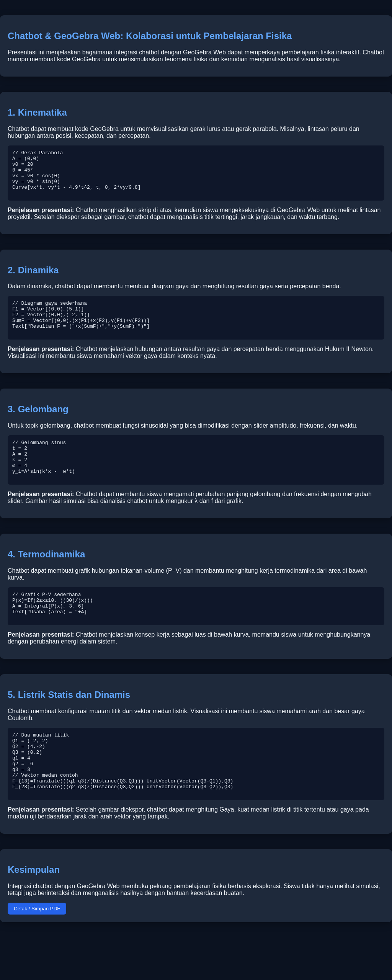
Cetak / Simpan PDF (37, 951)
